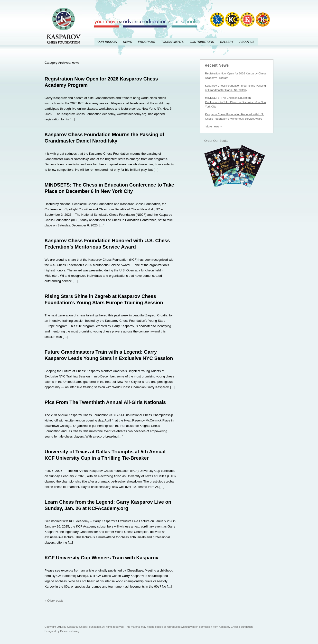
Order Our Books (216, 141)
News (128, 42)
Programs (147, 42)
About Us (247, 42)
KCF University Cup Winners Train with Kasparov (102, 558)
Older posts (54, 601)
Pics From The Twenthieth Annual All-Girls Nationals (105, 402)
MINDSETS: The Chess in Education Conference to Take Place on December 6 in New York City (236, 102)
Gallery (227, 42)
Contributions (202, 42)
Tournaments (172, 42)
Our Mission (107, 42)
